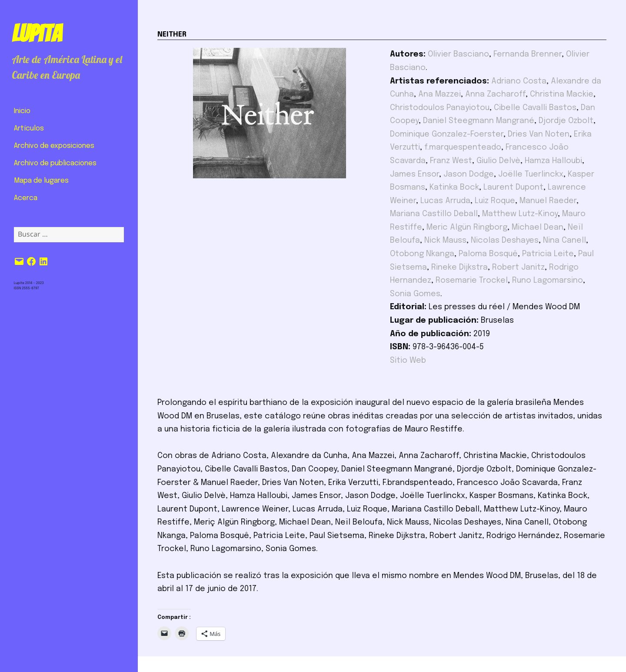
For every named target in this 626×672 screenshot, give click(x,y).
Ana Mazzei (440, 94)
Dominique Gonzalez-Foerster (447, 134)
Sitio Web (408, 361)
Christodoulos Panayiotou (440, 108)
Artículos (29, 129)
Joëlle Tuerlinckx (531, 174)
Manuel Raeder (548, 201)
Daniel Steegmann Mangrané (479, 121)
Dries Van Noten (539, 134)
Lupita (37, 33)
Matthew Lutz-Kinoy (520, 214)
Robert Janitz (518, 267)
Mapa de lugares (41, 181)
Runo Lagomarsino (548, 281)
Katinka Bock (454, 187)
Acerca (26, 198)
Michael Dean (538, 227)
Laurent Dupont (513, 187)
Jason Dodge (469, 174)
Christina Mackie (562, 94)
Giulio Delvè (498, 161)
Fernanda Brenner (528, 54)
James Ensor (415, 174)
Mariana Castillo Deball (434, 214)
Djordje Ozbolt (566, 121)
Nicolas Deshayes (505, 241)
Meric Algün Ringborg (467, 227)
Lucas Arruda (445, 201)
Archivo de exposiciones (54, 146)
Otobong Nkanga (422, 254)
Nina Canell (564, 241)
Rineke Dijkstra (460, 267)
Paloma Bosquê (488, 254)
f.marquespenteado (463, 147)
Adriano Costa (519, 81)
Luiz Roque (495, 201)
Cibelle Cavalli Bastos (535, 108)
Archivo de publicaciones (55, 163)
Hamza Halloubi (553, 161)
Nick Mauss (445, 241)
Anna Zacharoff (495, 94)
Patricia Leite (548, 254)
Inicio (22, 111)
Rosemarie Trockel (472, 281)
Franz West (451, 161)
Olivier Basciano (458, 54)
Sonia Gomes (415, 294)
